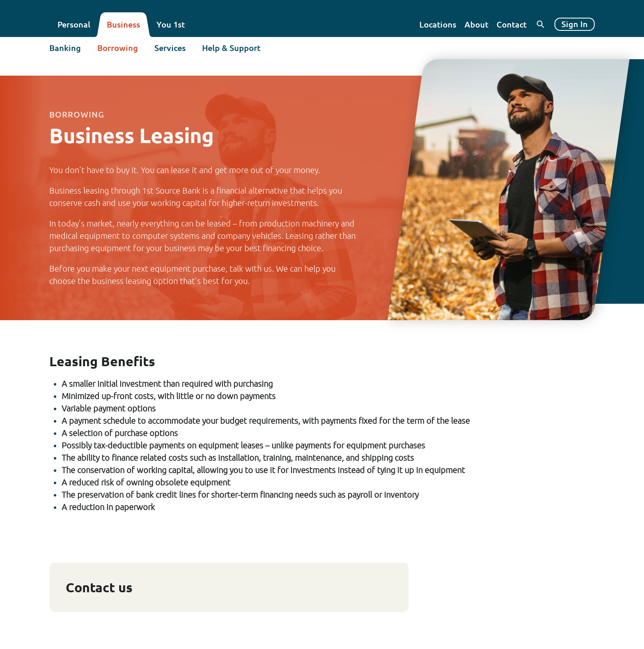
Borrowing (118, 48)
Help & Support (231, 48)
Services (170, 48)
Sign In (575, 24)
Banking (65, 48)
